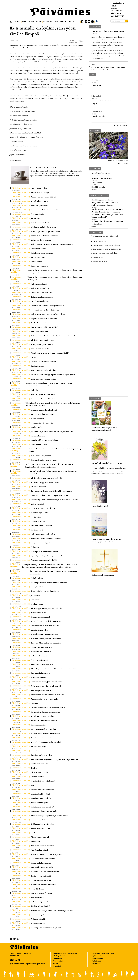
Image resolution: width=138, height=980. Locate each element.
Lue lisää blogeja (121, 126)
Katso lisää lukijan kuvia (118, 160)
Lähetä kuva (123, 164)
